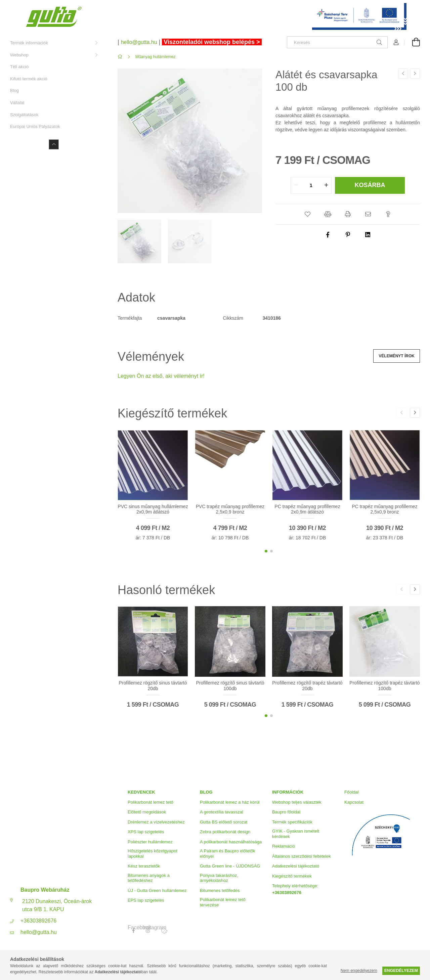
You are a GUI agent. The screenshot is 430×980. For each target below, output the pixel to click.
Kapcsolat (354, 802)
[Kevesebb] (54, 144)
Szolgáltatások (24, 115)
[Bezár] (415, 7)
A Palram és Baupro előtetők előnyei (228, 854)
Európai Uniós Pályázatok (35, 126)
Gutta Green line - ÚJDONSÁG (230, 866)
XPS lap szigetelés (146, 832)
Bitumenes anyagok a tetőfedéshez (149, 878)
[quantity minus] (296, 185)
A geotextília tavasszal (222, 812)
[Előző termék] (403, 74)
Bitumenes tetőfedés (220, 890)
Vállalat (17, 103)
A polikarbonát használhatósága (231, 842)
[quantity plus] (326, 185)
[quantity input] (311, 185)
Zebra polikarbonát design (225, 832)
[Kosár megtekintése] (412, 42)
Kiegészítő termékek (292, 876)
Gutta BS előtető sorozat (224, 822)
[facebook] (328, 235)
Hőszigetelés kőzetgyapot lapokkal (153, 854)
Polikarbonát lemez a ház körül (230, 802)
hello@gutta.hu (39, 932)
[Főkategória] (121, 57)
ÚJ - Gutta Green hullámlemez (157, 890)
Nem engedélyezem (359, 971)
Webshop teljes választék (297, 802)
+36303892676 (38, 921)
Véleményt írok (397, 356)
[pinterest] (348, 235)
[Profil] (396, 42)
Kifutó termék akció (29, 79)
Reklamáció (284, 846)
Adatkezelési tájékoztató (296, 866)
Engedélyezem (401, 971)
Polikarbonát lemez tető (150, 802)
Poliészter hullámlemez (150, 842)
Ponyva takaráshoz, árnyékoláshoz (219, 878)
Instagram (148, 928)
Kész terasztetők (144, 866)
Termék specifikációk (292, 822)
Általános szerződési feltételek (302, 856)
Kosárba (370, 185)
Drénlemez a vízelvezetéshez (156, 822)
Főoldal (352, 792)
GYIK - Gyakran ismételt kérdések (296, 834)
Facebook (133, 928)
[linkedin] (368, 235)
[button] (307, 214)
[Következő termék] (415, 74)
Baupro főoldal (286, 812)
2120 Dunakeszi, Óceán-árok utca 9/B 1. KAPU (57, 905)
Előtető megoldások (147, 812)
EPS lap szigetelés (146, 900)
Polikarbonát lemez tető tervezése (223, 902)
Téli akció (19, 67)
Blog (14, 91)
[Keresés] (337, 42)
